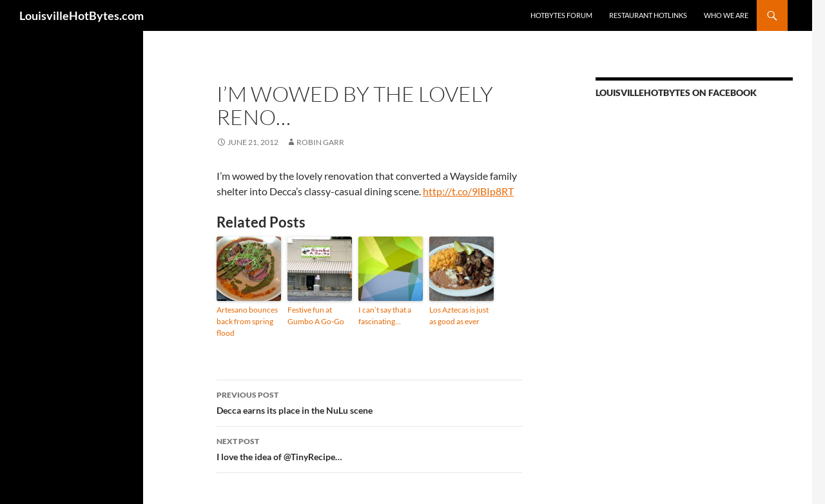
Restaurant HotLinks (648, 15)
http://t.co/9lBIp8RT (468, 191)
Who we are (726, 15)
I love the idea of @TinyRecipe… (369, 448)
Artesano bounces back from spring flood (247, 321)
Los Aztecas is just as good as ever (459, 315)
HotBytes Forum (561, 15)
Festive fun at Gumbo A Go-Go (316, 315)
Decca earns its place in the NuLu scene (369, 402)
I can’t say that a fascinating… (385, 315)
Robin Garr (320, 142)
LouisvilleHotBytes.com (82, 15)
